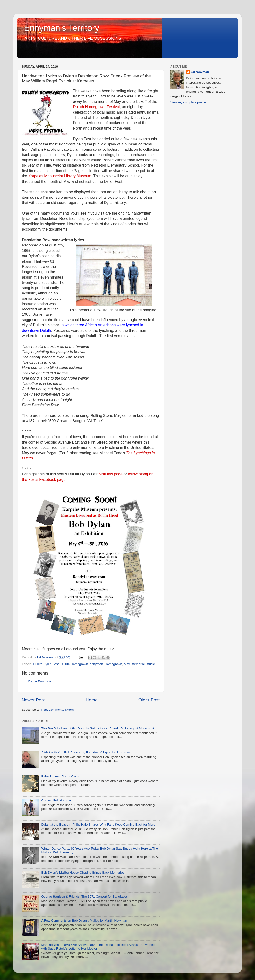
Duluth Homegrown (74, 664)
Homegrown (113, 664)
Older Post (149, 700)
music (151, 664)
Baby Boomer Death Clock (60, 776)
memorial (138, 664)
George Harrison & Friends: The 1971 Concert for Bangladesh (85, 896)
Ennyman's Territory (62, 28)
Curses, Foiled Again (56, 800)
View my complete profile (188, 102)
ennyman (96, 664)
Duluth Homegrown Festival (96, 107)
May (127, 664)
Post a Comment (40, 681)
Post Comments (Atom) (58, 710)
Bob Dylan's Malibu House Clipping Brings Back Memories (83, 872)
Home (92, 700)
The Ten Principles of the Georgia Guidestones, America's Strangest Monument (98, 728)
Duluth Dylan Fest (46, 664)
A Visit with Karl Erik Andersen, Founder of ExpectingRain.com (86, 752)
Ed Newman (200, 72)
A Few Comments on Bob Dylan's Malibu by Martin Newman (84, 920)
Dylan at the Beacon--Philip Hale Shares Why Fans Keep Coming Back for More (98, 824)
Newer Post (33, 700)
